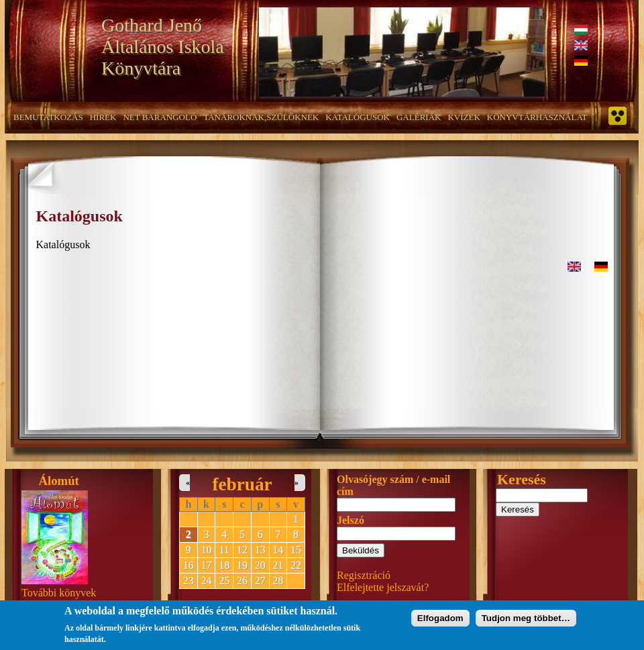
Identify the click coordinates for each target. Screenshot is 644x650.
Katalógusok (358, 117)
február (242, 484)
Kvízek (464, 117)
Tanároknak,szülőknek (261, 117)
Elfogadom (440, 621)
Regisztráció (364, 575)
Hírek (103, 117)
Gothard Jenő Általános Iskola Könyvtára (163, 47)
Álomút (59, 481)
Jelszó (351, 520)
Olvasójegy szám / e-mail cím (393, 485)
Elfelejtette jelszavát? (383, 587)
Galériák (419, 117)
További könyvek (59, 593)
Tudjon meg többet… (526, 621)
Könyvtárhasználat (537, 117)
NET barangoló (160, 117)
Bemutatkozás (48, 117)
